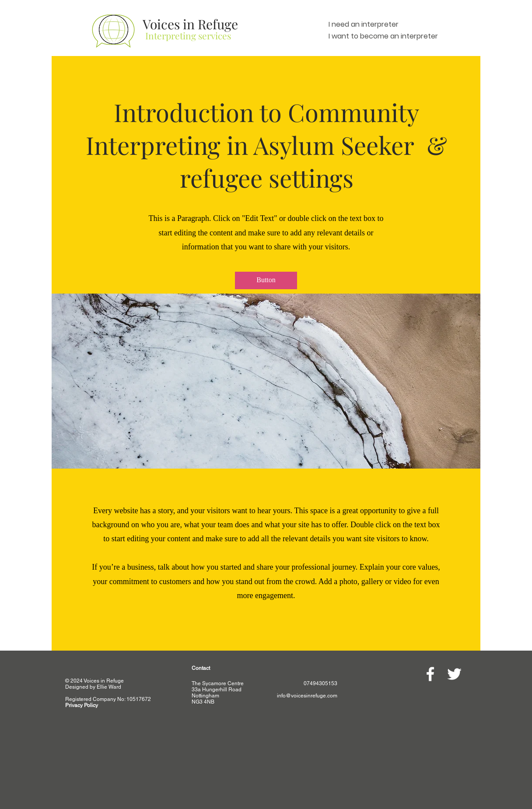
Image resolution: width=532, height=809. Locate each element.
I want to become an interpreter (383, 36)
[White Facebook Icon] (430, 674)
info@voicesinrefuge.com (307, 696)
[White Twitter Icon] (454, 674)
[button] (266, 280)
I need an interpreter (364, 24)
